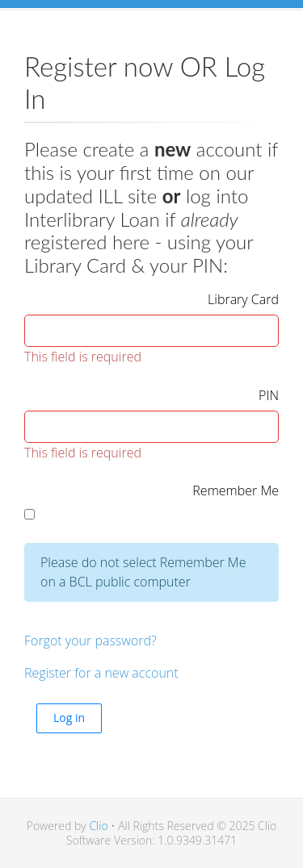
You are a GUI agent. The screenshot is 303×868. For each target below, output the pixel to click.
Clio (98, 826)
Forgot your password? (90, 641)
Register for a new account (101, 673)
